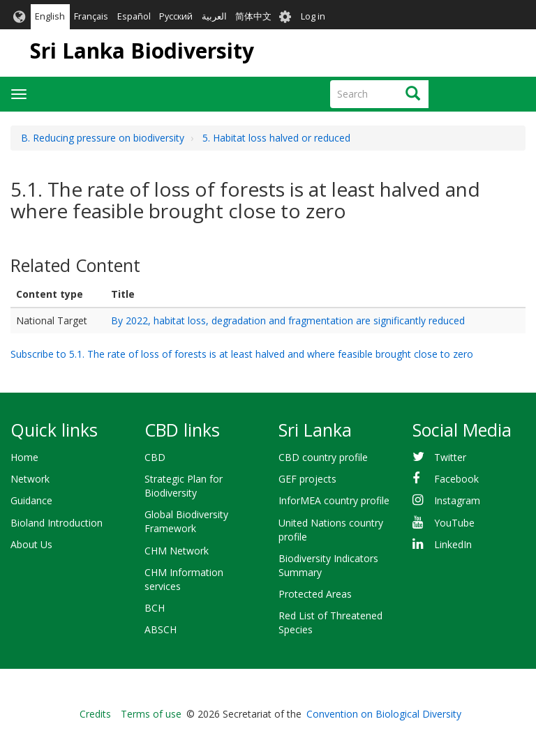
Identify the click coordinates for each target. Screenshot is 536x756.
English (50, 16)
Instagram (457, 500)
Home (24, 457)
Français (91, 16)
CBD (155, 457)
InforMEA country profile (334, 500)
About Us (31, 544)
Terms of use (151, 714)
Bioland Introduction (57, 523)
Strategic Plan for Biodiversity (184, 486)
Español (134, 16)
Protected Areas (315, 594)
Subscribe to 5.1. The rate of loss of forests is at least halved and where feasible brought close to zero (242, 354)
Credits (95, 714)
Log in (313, 16)
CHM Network (177, 551)
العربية (214, 16)
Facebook (456, 479)
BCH (155, 608)
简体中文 (253, 16)
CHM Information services (184, 579)
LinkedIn (453, 544)
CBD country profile (323, 457)
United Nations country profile (331, 530)
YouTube (454, 523)
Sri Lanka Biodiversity (142, 51)
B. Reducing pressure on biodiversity (103, 138)
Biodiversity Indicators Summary (328, 565)
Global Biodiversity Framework (186, 521)
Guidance (31, 500)
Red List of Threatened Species (330, 622)
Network (30, 479)
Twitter (450, 457)
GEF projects (307, 479)
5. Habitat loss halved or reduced (276, 138)
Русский (176, 16)
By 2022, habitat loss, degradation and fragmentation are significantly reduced (288, 320)
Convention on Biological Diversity (384, 714)
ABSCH (161, 629)
